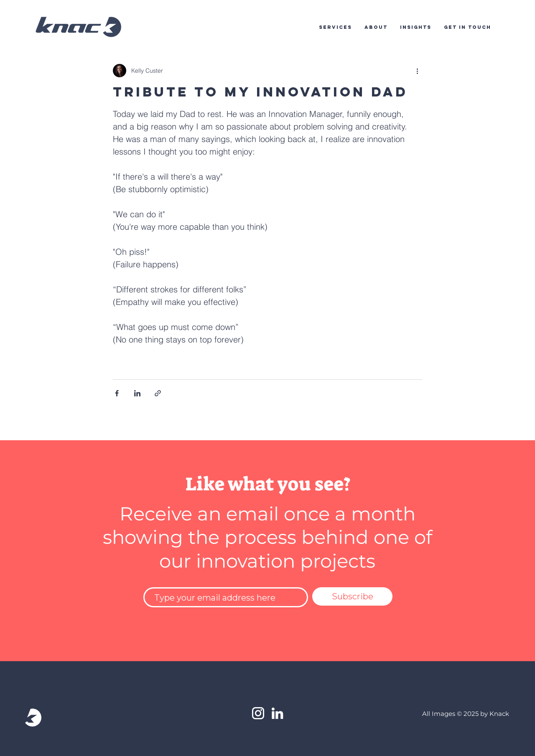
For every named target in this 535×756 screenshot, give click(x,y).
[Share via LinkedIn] (137, 393)
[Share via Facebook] (117, 393)
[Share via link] (158, 393)
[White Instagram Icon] (258, 713)
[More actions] (417, 71)
